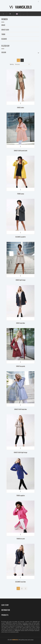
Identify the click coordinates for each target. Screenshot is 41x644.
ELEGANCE (4, 39)
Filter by (5, 46)
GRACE (3, 25)
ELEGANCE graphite (20, 237)
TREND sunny (20, 194)
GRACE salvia (20, 107)
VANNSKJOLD (15, 640)
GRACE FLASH (5, 30)
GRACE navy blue (20, 323)
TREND (3, 34)
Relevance (23, 64)
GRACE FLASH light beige (20, 452)
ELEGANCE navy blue (20, 582)
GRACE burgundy (21, 366)
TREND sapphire (21, 495)
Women (4, 19)
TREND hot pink (21, 539)
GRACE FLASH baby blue (20, 409)
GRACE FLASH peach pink (21, 151)
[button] (10, 14)
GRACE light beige (21, 280)
